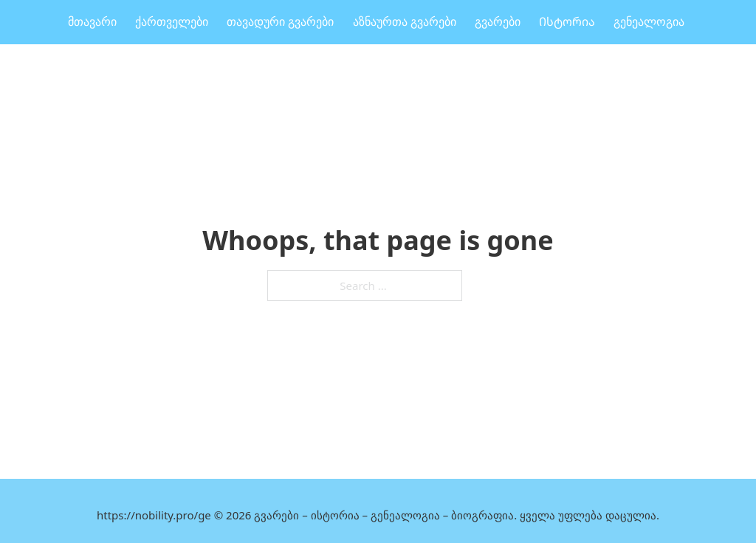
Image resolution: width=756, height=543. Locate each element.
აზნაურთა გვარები (405, 22)
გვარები (498, 22)
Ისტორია (567, 22)
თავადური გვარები (280, 22)
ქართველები (172, 22)
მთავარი (92, 22)
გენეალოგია (649, 22)
